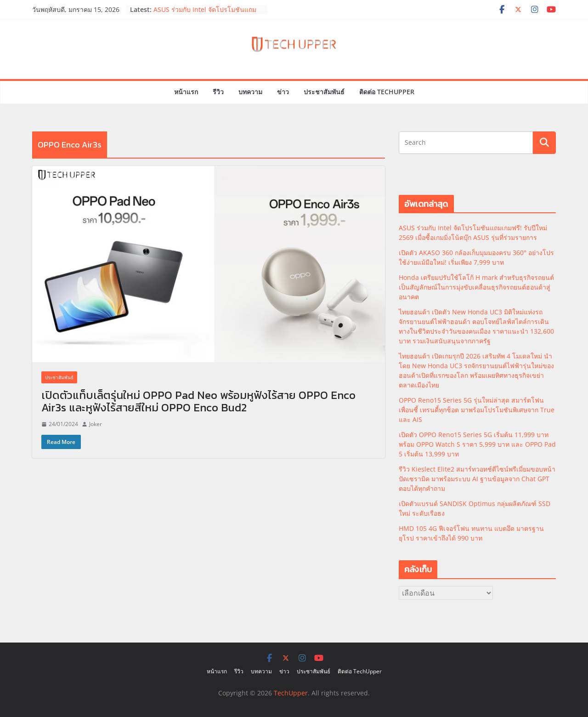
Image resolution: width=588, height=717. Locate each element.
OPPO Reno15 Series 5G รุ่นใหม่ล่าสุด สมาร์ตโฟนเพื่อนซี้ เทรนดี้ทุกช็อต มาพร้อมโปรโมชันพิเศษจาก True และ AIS (477, 410)
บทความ (250, 92)
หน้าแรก (186, 92)
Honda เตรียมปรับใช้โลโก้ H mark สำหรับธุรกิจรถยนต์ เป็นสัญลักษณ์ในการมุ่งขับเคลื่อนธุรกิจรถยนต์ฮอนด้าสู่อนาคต (476, 287)
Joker (96, 424)
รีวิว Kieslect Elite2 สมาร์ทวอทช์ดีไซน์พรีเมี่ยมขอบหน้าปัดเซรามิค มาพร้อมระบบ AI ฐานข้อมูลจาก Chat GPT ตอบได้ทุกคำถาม (477, 479)
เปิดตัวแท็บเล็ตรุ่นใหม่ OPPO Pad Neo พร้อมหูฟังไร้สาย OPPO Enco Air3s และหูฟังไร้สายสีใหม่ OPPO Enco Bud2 (198, 401)
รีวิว (218, 92)
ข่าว (283, 92)
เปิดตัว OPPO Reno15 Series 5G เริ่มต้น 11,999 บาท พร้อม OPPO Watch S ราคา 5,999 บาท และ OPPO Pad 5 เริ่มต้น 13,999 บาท (477, 444)
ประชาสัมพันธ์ (324, 92)
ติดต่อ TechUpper (387, 92)
